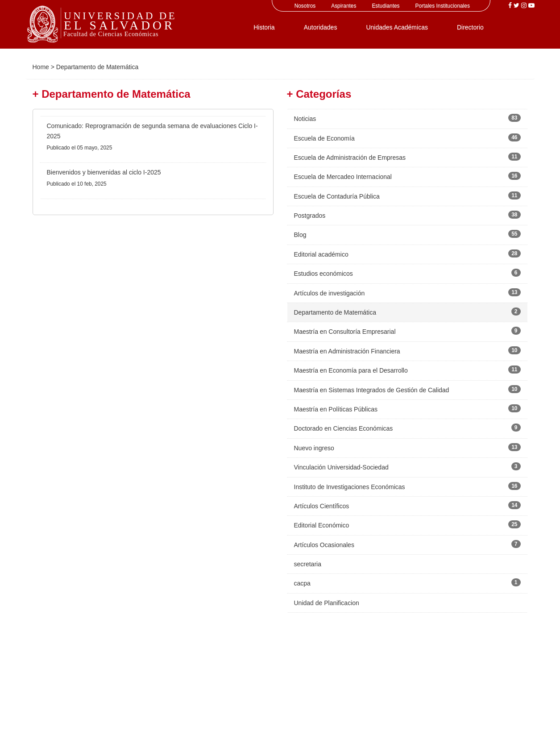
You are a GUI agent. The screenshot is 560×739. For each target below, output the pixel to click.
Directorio (470, 27)
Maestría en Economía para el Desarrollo (351, 370)
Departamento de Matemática (335, 312)
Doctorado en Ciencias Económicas (344, 428)
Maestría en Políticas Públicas (336, 409)
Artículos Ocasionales (324, 545)
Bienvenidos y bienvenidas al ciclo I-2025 (104, 172)
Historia (264, 27)
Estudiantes (386, 6)
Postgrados (310, 216)
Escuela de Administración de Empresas (350, 158)
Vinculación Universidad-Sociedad (341, 467)
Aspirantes (344, 6)
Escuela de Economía (324, 138)
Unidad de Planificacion (327, 603)
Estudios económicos (324, 274)
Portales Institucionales (443, 6)
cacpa (302, 583)
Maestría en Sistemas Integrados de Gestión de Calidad (372, 390)
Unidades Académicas (397, 27)
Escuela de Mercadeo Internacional (343, 177)
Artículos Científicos (322, 506)
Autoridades (321, 27)
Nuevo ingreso (314, 448)
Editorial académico (321, 254)
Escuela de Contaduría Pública (337, 196)
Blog (300, 235)
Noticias (305, 119)
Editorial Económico (322, 525)
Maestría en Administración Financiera (347, 351)
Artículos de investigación (330, 293)
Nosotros (305, 6)
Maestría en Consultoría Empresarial (345, 332)
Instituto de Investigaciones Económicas (350, 487)
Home (41, 67)
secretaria (308, 564)
